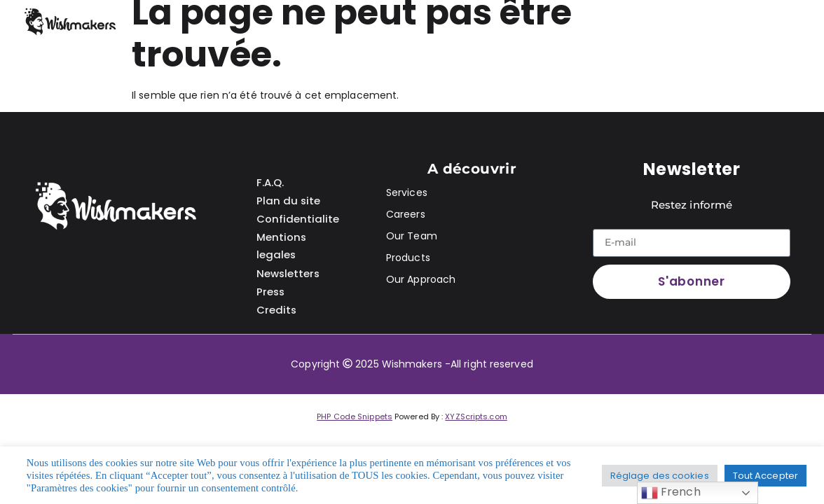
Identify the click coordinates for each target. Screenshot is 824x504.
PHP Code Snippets (355, 416)
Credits (277, 304)
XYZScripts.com (476, 416)
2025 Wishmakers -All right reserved (444, 364)
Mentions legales (282, 243)
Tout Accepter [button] (765, 476)
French (671, 492)
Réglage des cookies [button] (660, 476)
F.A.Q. (270, 182)
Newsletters (289, 269)
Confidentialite (298, 217)
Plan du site (289, 199)
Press (271, 287)
